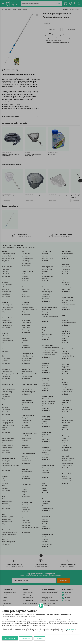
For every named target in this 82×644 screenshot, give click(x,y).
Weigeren (39, 638)
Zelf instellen (26, 638)
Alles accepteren (10, 638)
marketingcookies (69, 629)
